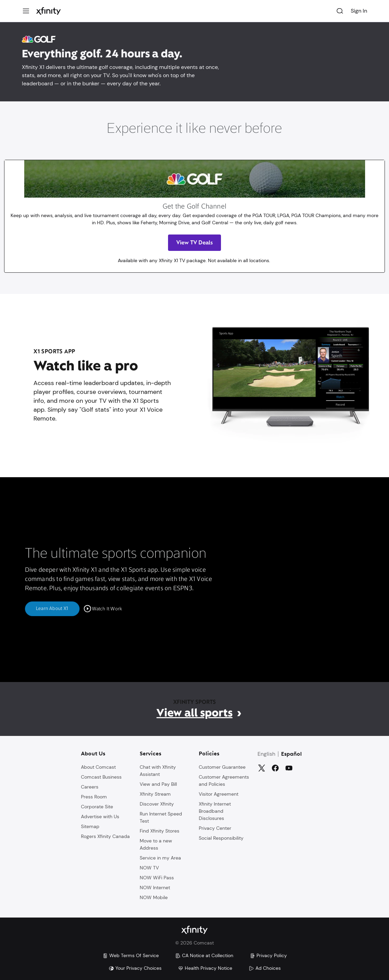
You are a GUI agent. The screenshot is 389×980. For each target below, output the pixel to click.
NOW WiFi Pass (157, 877)
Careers (90, 786)
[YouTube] (289, 768)
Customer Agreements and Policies (224, 780)
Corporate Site (97, 806)
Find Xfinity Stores (159, 830)
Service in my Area (160, 857)
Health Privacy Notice (205, 968)
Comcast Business (101, 777)
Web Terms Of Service (131, 955)
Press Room (94, 796)
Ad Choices (265, 968)
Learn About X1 (52, 609)
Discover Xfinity (157, 804)
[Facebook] (275, 768)
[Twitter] (262, 768)
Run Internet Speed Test (161, 817)
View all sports (194, 713)
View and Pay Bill (158, 784)
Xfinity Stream (155, 794)
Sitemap (90, 826)
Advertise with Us (100, 816)
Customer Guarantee (222, 767)
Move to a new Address (156, 844)
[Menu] (26, 11)
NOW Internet (155, 887)
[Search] (340, 11)
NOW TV (149, 867)
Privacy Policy (268, 955)
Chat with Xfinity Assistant (158, 770)
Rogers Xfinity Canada (105, 836)
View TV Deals (194, 243)
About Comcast (98, 767)
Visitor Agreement (219, 794)
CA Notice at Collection (204, 955)
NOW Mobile (154, 897)
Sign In (359, 11)
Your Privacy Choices (135, 968)
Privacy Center (215, 828)
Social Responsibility (221, 838)
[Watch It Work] (103, 609)
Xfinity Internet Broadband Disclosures (215, 811)
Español (291, 754)
